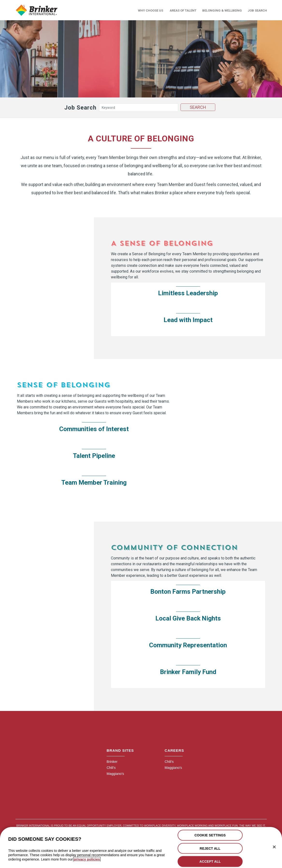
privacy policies (87, 859)
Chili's (111, 767)
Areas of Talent (183, 10)
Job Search (257, 10)
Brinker (112, 761)
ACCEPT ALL (210, 861)
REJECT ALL (210, 848)
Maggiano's (115, 773)
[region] (141, 847)
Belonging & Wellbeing (222, 10)
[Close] (274, 847)
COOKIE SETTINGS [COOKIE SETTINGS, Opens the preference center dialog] (210, 835)
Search (197, 106)
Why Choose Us (151, 10)
